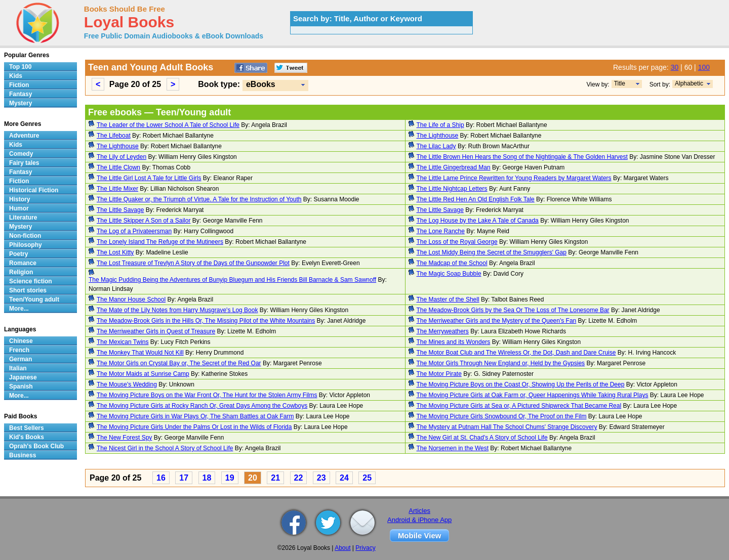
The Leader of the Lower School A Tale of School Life (168, 125)
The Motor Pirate (439, 374)
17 (184, 478)
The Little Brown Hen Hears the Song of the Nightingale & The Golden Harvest (522, 157)
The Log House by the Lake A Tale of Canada (478, 221)
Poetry (18, 254)
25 (367, 478)
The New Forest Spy (124, 438)
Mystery (21, 103)
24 (344, 478)
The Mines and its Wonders (454, 342)
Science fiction (31, 281)
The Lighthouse (438, 136)
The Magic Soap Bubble (449, 274)
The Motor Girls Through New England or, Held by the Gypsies (501, 363)
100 (704, 67)
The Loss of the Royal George (457, 242)
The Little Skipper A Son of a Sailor (144, 221)
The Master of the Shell (448, 299)
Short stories (28, 290)
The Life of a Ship (440, 125)
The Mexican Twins (123, 342)
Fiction (19, 85)
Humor (19, 208)
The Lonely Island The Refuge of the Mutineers (160, 242)
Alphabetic (689, 83)
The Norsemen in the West (453, 448)
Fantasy (21, 94)
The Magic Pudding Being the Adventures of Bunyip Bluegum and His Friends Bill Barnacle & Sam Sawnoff (232, 280)
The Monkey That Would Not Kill (140, 353)
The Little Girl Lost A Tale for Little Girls (149, 178)
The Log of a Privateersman (134, 231)
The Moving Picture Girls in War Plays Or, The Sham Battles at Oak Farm (195, 416)
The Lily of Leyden (121, 157)
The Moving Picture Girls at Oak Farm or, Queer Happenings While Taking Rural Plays (533, 395)
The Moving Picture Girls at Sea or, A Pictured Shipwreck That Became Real (519, 406)
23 (321, 478)
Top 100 (20, 67)
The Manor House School (131, 299)
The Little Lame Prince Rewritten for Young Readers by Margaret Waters (514, 178)
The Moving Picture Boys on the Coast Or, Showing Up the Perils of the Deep (521, 384)
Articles (419, 511)
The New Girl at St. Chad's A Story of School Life (482, 438)
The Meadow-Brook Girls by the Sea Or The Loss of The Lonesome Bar (513, 310)
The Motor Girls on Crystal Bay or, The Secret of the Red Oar (179, 363)
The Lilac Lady (436, 146)
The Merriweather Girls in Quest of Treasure (156, 331)
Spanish (21, 386)
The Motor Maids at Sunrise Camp (143, 374)
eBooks (261, 84)
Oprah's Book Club (36, 446)
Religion (21, 272)
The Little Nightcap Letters (452, 189)
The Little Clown (118, 167)
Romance (23, 263)
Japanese (23, 377)
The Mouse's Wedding (127, 384)
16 (161, 478)
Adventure (24, 136)
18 (207, 478)
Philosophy (26, 245)
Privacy (365, 548)
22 (299, 478)
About (342, 548)
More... (19, 309)
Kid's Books (27, 437)
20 (253, 478)
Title (620, 83)
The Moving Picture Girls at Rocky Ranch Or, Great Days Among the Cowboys (202, 406)
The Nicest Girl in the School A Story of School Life (165, 448)
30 (675, 67)
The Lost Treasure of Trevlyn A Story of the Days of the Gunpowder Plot (193, 263)
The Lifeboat (114, 136)
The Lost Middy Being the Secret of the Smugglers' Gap (492, 252)
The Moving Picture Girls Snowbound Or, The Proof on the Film (502, 416)
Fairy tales (24, 163)
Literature (23, 218)
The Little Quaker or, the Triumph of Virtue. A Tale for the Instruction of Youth (199, 199)
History (19, 199)
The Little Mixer (117, 189)
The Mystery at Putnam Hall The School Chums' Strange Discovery (507, 427)
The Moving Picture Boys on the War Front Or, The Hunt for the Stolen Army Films (207, 395)
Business (23, 455)
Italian (18, 368)
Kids (16, 76)
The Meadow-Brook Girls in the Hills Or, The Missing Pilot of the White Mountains (206, 321)
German (21, 359)
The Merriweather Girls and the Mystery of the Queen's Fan (497, 321)
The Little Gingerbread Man (454, 167)
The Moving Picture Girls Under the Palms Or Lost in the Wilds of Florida (194, 427)
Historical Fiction (34, 190)
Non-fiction (25, 236)
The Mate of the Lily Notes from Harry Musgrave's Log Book (177, 310)
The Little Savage (120, 210)
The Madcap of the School (452, 263)
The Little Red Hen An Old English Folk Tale (476, 199)
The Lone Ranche (441, 231)
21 (275, 478)
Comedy (21, 154)
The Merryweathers (443, 331)
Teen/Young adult (34, 299)
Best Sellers (27, 428)
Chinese (21, 341)
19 (230, 478)
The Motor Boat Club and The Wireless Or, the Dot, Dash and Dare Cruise (516, 353)
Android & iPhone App (419, 520)
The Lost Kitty (115, 252)
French (19, 350)
